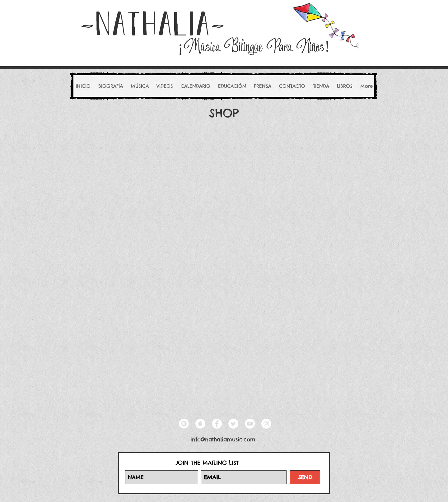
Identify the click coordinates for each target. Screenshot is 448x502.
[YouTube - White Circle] (250, 424)
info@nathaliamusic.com (223, 439)
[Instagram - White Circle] (266, 424)
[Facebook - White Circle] (217, 424)
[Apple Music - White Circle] (200, 424)
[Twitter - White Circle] (233, 424)
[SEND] (305, 477)
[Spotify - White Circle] (184, 424)
